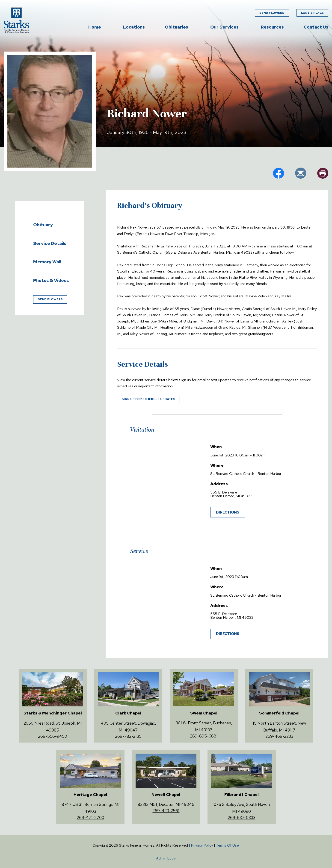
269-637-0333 (242, 817)
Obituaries (176, 27)
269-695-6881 (204, 736)
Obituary (43, 225)
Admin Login (166, 858)
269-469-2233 (279, 736)
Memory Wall (47, 262)
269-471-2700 (90, 817)
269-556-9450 (53, 736)
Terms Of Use (227, 845)
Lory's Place (312, 13)
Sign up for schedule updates (148, 399)
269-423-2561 (166, 811)
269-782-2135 (128, 736)
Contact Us (316, 27)
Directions (228, 512)
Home (95, 27)
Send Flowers (272, 13)
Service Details (50, 243)
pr (323, 173)
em (301, 173)
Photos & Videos (51, 280)
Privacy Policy (202, 845)
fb (279, 173)
